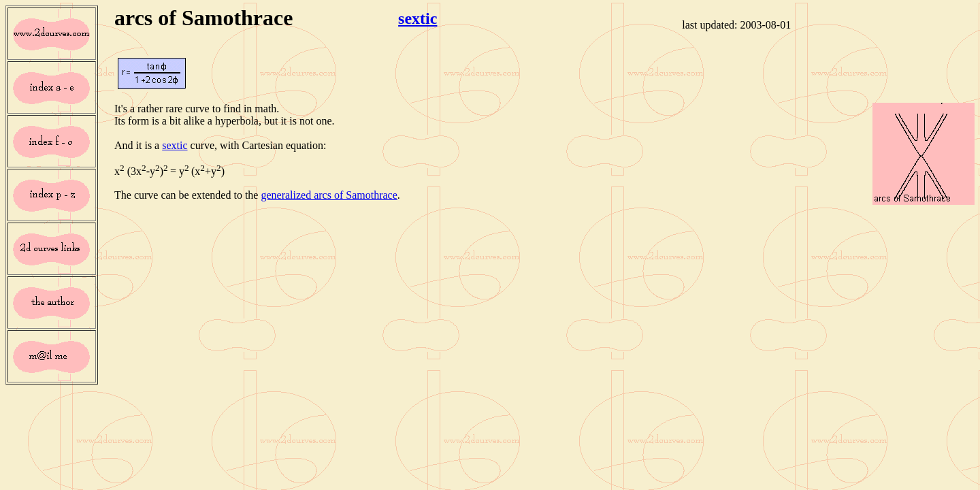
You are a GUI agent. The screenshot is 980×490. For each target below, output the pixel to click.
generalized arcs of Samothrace (329, 195)
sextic (418, 18)
